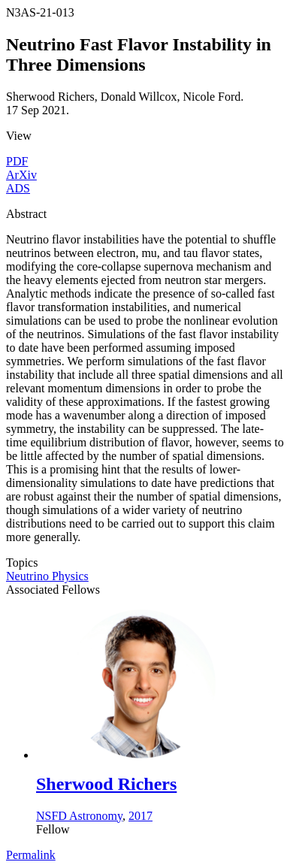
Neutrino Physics (47, 576)
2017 (140, 816)
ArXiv (21, 175)
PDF (17, 161)
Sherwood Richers (106, 784)
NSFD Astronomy (79, 816)
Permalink (31, 855)
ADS (18, 188)
